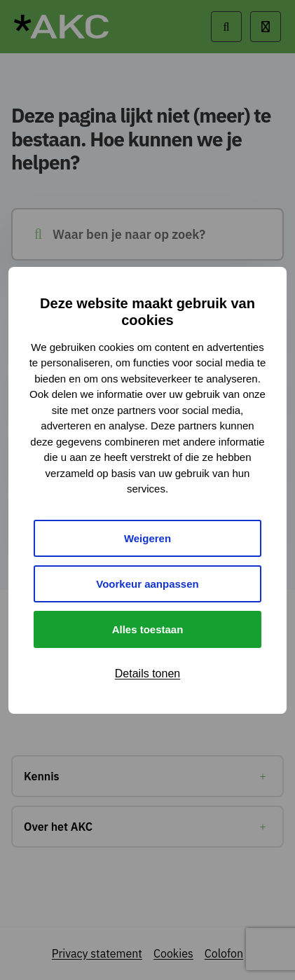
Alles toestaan (148, 629)
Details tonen (147, 674)
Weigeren (147, 538)
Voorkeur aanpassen (147, 584)
